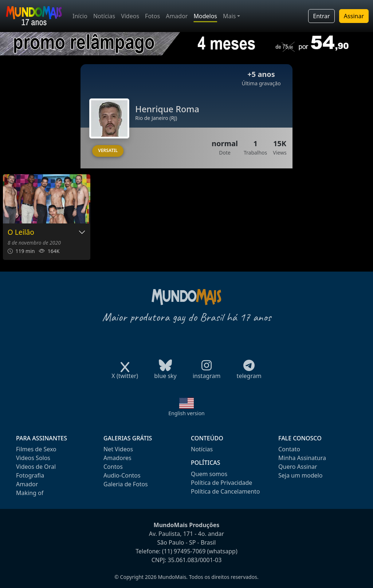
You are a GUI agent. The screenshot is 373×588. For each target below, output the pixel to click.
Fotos (152, 16)
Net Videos (118, 449)
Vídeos (130, 16)
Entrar (321, 16)
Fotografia (30, 475)
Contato (289, 449)
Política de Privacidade (221, 483)
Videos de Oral (36, 467)
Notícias (104, 16)
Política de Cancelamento (225, 491)
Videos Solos (33, 458)
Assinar (354, 16)
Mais (229, 16)
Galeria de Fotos (126, 484)
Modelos (205, 16)
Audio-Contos (122, 475)
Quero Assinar (298, 467)
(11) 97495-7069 (184, 551)
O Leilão (21, 232)
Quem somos (209, 474)
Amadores (117, 458)
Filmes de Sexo (36, 449)
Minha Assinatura (302, 458)
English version (186, 413)
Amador (177, 16)
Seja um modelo (300, 475)
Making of (30, 493)
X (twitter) (125, 373)
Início (80, 16)
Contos (113, 467)
